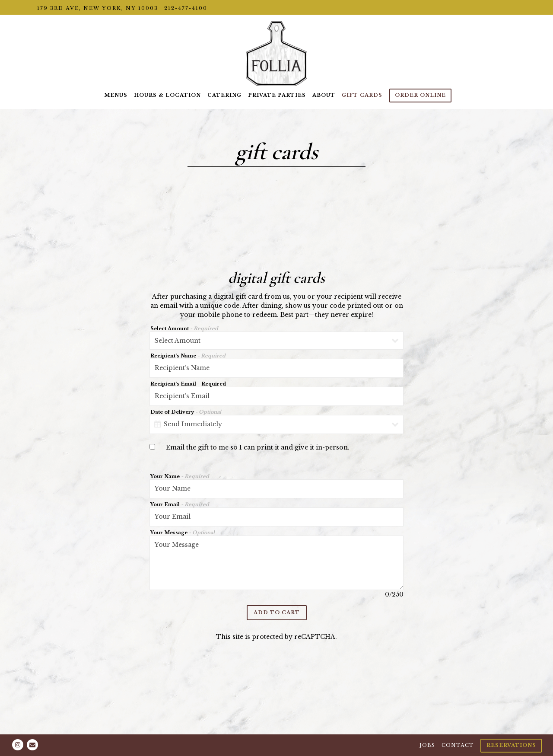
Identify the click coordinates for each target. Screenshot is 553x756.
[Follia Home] (276, 53)
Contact (458, 745)
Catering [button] (224, 95)
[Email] (32, 745)
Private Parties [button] (277, 95)
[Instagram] (18, 745)
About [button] (324, 95)
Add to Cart (277, 612)
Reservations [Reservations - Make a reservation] (511, 745)
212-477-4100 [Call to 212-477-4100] (186, 8)
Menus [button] (116, 95)
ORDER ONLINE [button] (420, 95)
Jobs (427, 745)
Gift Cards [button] (362, 95)
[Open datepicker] (158, 424)
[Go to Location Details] (98, 8)
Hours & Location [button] (167, 95)
